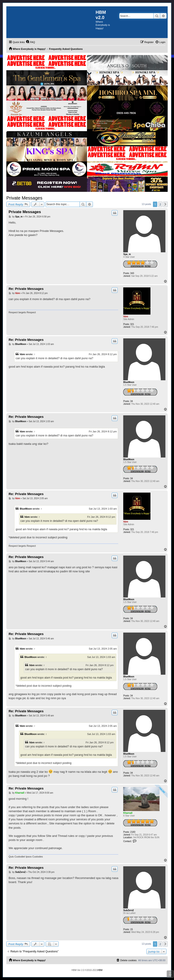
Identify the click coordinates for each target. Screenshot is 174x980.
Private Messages (24, 198)
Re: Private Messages (26, 289)
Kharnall (128, 813)
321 (132, 324)
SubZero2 (128, 910)
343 (132, 273)
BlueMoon (129, 382)
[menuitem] (30, 42)
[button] (165, 204)
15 (132, 929)
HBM (100, 970)
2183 (133, 832)
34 (132, 401)
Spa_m (127, 254)
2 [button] (160, 204)
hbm (126, 317)
